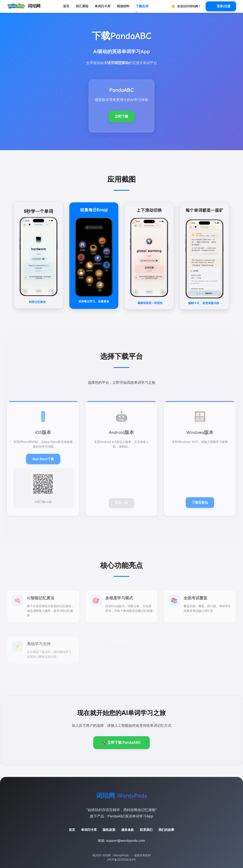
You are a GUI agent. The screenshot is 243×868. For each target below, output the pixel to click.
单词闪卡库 (103, 6)
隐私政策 (109, 830)
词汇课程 (82, 6)
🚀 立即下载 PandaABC (121, 742)
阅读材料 (123, 6)
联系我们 (146, 830)
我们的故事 (166, 830)
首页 (66, 6)
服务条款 (128, 830)
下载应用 (142, 6)
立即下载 (121, 116)
